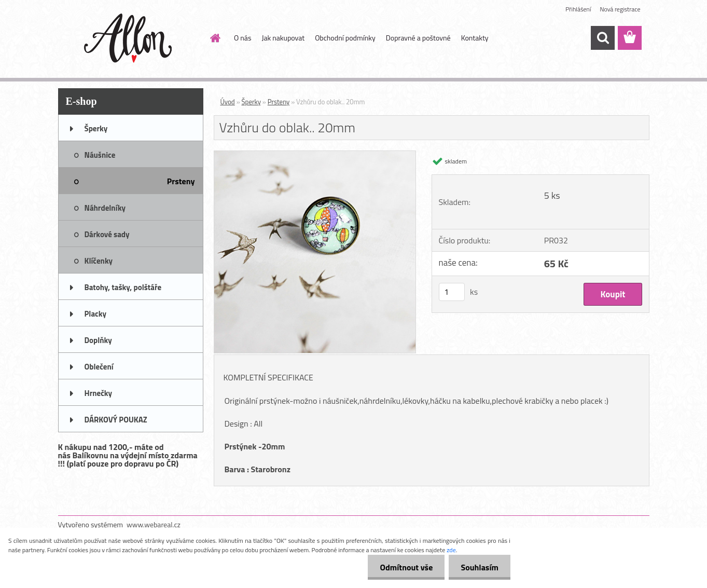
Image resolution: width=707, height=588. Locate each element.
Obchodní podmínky (345, 38)
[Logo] (129, 38)
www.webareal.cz (154, 524)
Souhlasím (479, 567)
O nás (242, 38)
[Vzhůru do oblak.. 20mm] (315, 155)
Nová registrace (620, 9)
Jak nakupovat (283, 38)
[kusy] (452, 292)
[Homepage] (214, 38)
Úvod (228, 102)
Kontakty (475, 38)
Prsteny (279, 102)
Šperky (251, 102)
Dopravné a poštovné (418, 38)
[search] (603, 38)
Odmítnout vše (404, 567)
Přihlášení (578, 9)
